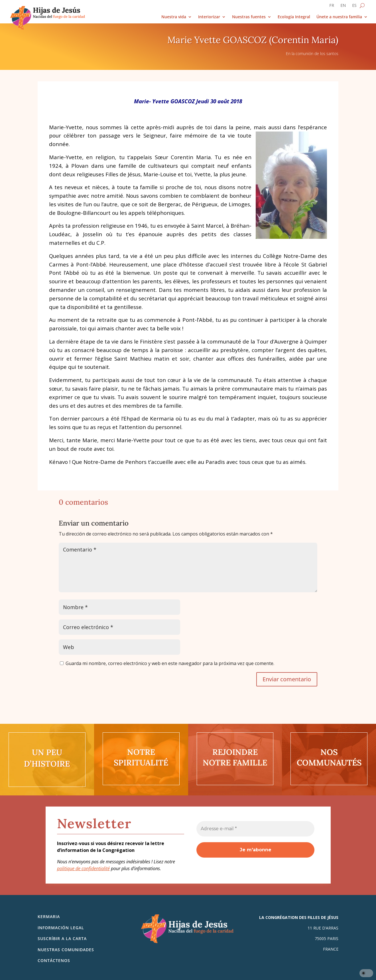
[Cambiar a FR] (332, 7)
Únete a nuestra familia (339, 17)
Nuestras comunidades (66, 950)
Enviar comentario (287, 679)
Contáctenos (54, 960)
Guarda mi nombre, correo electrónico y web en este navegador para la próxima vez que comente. (170, 663)
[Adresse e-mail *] (255, 829)
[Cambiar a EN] (343, 7)
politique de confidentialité (83, 868)
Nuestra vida (174, 17)
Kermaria (49, 917)
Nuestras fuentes (249, 17)
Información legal (61, 928)
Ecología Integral (294, 17)
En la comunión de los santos (312, 53)
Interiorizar (209, 17)
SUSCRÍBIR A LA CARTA (62, 938)
